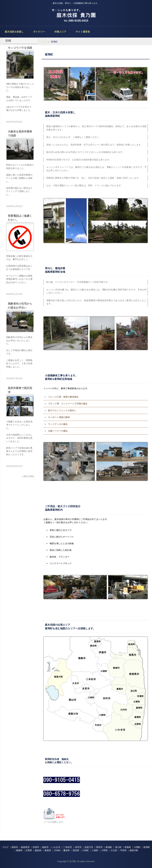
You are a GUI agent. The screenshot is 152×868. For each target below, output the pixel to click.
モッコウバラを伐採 (20, 48)
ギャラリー (39, 32)
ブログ (5, 847)
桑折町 (67, 850)
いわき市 (56, 847)
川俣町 (86, 850)
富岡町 (147, 847)
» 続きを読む (28, 476)
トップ (42, 42)
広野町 (29, 850)
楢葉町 (19, 850)
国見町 (76, 850)
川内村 (57, 850)
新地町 (109, 847)
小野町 (104, 850)
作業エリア (60, 32)
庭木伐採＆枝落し (14, 32)
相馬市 (15, 847)
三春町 (95, 850)
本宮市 (78, 847)
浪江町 (118, 847)
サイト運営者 (83, 32)
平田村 (123, 850)
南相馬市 (25, 847)
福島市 (45, 847)
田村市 (99, 847)
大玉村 (114, 850)
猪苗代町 (134, 850)
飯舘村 (38, 850)
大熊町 (137, 847)
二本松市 (68, 847)
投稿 (8, 41)
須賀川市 (89, 847)
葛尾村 (48, 850)
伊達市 (36, 847)
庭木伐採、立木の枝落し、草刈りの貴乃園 (76, 13)
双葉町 (128, 847)
